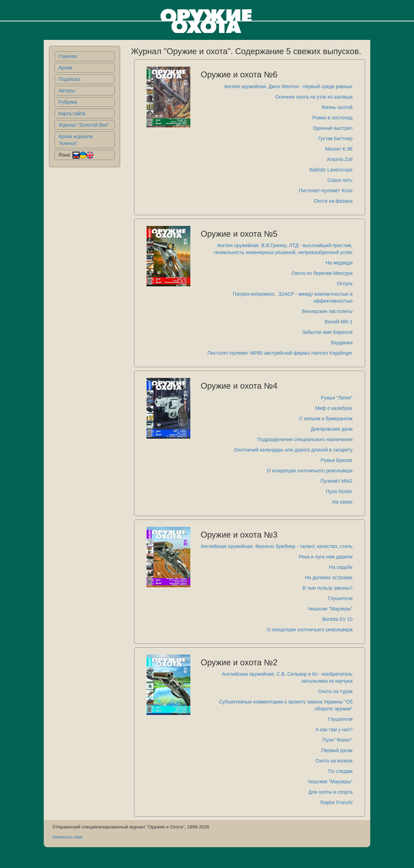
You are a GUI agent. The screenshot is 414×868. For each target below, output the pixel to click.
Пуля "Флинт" (337, 740)
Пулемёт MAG (337, 481)
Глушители (340, 598)
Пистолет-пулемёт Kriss (326, 191)
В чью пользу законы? (328, 588)
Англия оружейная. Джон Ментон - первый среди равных (288, 86)
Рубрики (68, 102)
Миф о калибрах (334, 408)
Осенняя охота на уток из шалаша (314, 97)
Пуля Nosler (339, 491)
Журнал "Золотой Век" (84, 125)
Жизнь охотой (337, 107)
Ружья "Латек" (337, 398)
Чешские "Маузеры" (330, 782)
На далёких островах (329, 578)
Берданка (342, 343)
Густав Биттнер (335, 138)
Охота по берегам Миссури (322, 273)
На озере (342, 502)
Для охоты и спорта (330, 792)
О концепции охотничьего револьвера (310, 471)
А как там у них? (334, 730)
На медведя (339, 263)
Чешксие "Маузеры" (330, 609)
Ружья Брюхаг (337, 460)
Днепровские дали (332, 429)
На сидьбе (341, 567)
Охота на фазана (333, 201)
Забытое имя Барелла (327, 332)
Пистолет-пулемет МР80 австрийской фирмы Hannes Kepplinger (280, 353)
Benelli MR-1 (339, 322)
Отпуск (345, 284)
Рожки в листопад (333, 118)
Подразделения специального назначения (305, 439)
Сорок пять (340, 180)
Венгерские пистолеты (327, 311)
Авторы (67, 91)
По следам (340, 771)
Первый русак (337, 750)
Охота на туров (335, 691)
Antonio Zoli (340, 159)
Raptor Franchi (336, 802)
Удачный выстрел (333, 128)
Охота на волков (334, 761)
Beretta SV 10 (337, 619)
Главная (68, 56)
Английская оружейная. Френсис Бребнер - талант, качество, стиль (277, 546)
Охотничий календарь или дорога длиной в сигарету (293, 450)
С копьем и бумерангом (326, 419)
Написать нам (67, 837)
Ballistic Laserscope (331, 170)
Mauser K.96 (339, 149)
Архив (65, 68)
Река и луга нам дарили (326, 557)
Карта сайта (72, 113)
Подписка (69, 79)
